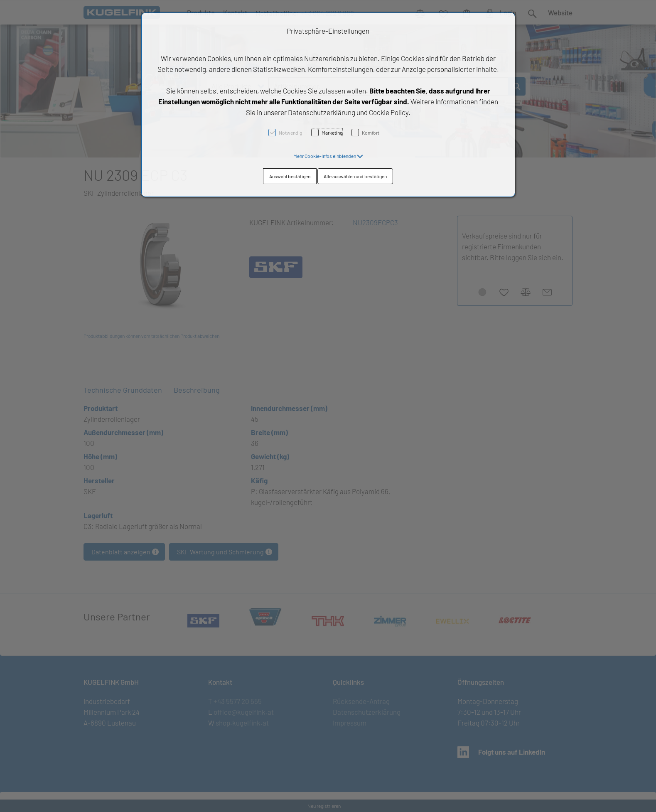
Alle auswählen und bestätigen (355, 176)
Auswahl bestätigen (290, 176)
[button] (328, 156)
